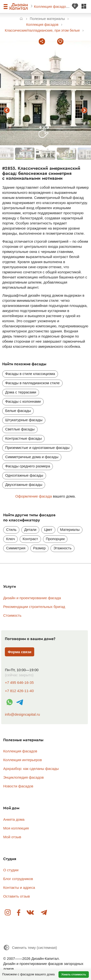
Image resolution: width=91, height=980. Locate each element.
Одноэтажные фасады (24, 475)
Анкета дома (14, 819)
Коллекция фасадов (51, 6)
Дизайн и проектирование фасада (32, 598)
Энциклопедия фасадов (23, 777)
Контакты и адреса (19, 887)
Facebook (19, 913)
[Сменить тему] (30, 948)
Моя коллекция (16, 828)
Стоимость (12, 615)
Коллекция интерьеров (22, 760)
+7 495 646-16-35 (19, 682)
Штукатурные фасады (24, 420)
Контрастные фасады (23, 438)
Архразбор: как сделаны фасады (31, 769)
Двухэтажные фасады (24, 485)
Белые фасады (18, 411)
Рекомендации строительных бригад (34, 607)
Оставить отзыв (17, 896)
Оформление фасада (34, 496)
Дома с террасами (21, 392)
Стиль (11, 530)
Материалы (70, 530)
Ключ (10, 539)
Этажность (62, 548)
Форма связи (20, 652)
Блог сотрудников (18, 879)
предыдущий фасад (7, 110)
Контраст (30, 539)
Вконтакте (31, 913)
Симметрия (16, 548)
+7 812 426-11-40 (19, 691)
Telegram (44, 913)
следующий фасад (84, 110)
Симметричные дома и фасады (32, 457)
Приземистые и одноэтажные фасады (37, 448)
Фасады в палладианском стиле (32, 383)
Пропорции (55, 539)
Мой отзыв (12, 837)
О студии (11, 870)
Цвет (48, 530)
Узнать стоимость (74, 974)
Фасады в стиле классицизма (30, 374)
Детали (30, 530)
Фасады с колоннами (23, 401)
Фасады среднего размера (28, 466)
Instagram (8, 913)
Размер (40, 548)
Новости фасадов (18, 786)
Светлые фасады (20, 429)
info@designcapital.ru (22, 714)
